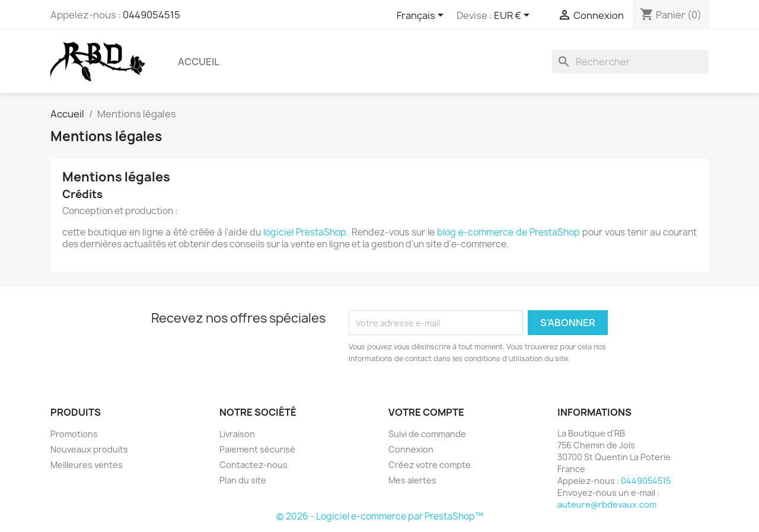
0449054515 (152, 15)
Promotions (74, 434)
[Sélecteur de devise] (514, 16)
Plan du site (243, 480)
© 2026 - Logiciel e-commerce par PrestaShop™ (380, 516)
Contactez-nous (253, 465)
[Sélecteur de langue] (422, 16)
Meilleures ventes (87, 465)
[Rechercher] (630, 62)
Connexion (411, 449)
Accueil (199, 62)
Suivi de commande (427, 434)
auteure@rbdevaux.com (607, 504)
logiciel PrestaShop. (307, 232)
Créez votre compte (430, 465)
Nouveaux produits (89, 449)
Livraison (237, 434)
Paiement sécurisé (257, 449)
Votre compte (426, 412)
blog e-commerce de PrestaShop (508, 232)
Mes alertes (412, 480)
